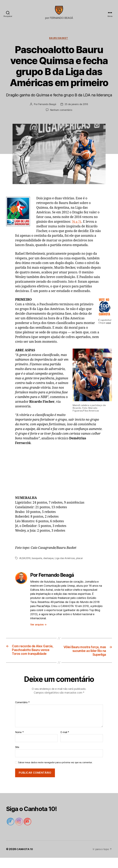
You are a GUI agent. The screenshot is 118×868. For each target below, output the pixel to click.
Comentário (22, 713)
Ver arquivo (38, 629)
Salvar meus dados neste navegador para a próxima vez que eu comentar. (55, 773)
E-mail (65, 743)
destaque (49, 563)
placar (81, 563)
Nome (19, 743)
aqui (108, 328)
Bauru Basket (59, 43)
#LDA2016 (25, 563)
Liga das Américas (66, 563)
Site (17, 757)
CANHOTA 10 (25, 859)
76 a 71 (77, 227)
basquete (38, 563)
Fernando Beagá (47, 109)
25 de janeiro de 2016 (76, 109)
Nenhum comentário (61, 115)
